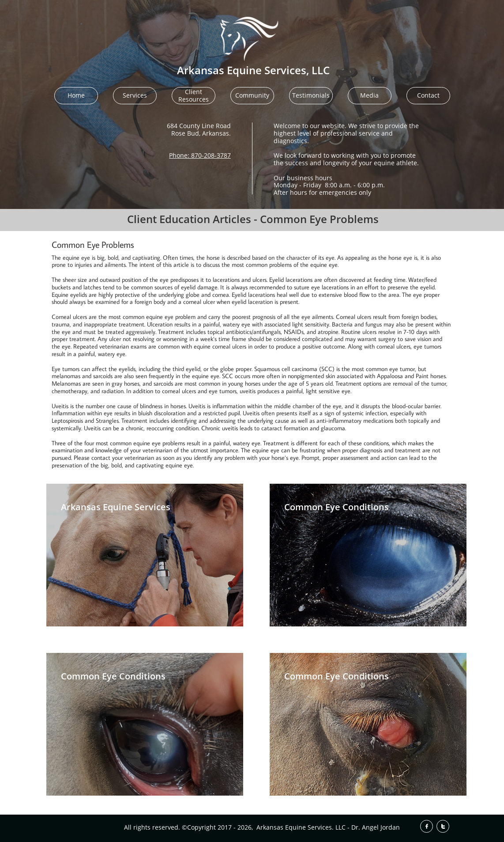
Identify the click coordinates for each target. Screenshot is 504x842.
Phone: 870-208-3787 (200, 155)
